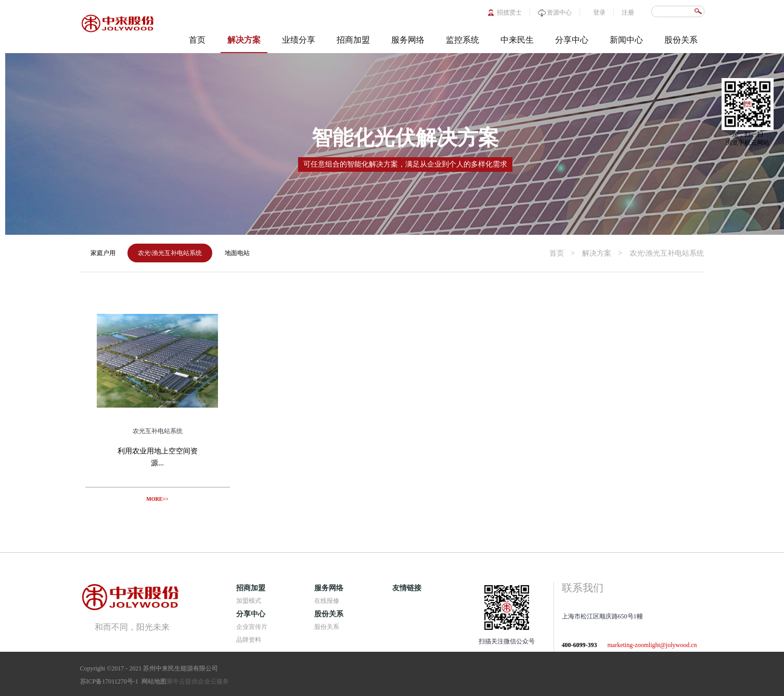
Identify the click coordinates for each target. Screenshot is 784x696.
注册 (628, 12)
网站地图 (152, 681)
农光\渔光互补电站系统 (667, 253)
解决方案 (597, 253)
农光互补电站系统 (158, 431)
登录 (599, 12)
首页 (197, 40)
